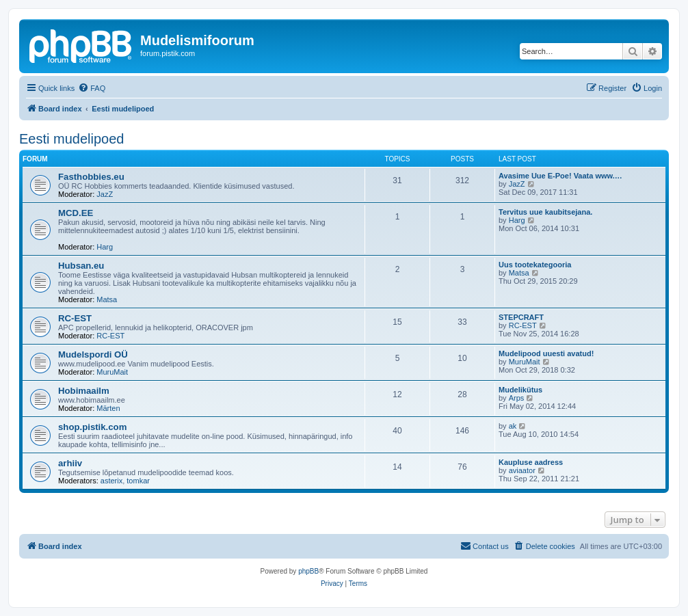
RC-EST (75, 318)
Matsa (107, 299)
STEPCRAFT (521, 317)
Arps (517, 398)
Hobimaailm (84, 391)
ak (513, 426)
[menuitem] (92, 88)
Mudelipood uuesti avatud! (546, 353)
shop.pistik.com (92, 427)
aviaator (522, 470)
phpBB (308, 571)
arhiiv (70, 463)
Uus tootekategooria (535, 265)
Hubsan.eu (81, 266)
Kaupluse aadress (531, 462)
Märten (108, 408)
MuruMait (112, 372)
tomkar (138, 481)
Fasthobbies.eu (91, 177)
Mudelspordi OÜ (93, 354)
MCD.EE (76, 213)
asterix (111, 481)
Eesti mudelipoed (71, 139)
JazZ (105, 194)
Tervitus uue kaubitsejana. (545, 212)
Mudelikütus (520, 390)
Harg (105, 247)
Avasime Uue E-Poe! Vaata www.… (560, 176)
